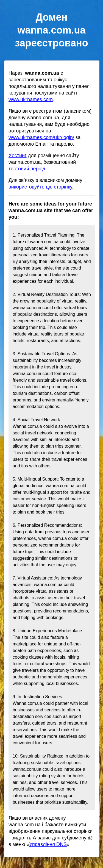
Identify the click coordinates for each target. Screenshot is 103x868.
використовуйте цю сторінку (40, 187)
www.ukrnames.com (31, 99)
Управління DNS (48, 844)
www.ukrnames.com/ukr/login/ (41, 137)
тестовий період (27, 169)
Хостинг (18, 156)
